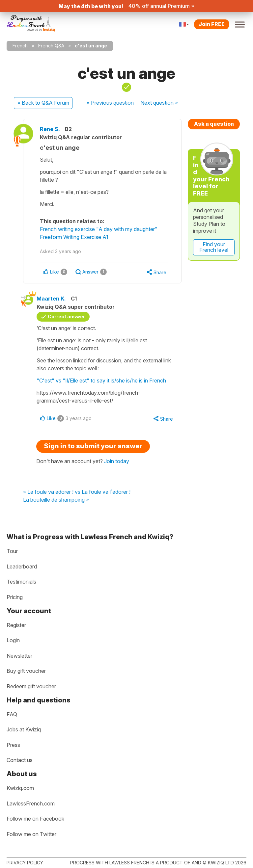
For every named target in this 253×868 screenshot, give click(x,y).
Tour (12, 551)
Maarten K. (51, 299)
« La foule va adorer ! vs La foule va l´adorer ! (77, 492)
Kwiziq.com (20, 788)
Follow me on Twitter (31, 834)
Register (16, 625)
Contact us (20, 760)
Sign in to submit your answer (93, 446)
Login (13, 640)
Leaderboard (22, 566)
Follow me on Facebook (35, 819)
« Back (43, 103)
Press (13, 745)
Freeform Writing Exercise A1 (74, 237)
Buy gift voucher (26, 671)
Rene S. (50, 129)
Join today (117, 461)
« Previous (110, 103)
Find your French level (214, 247)
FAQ (12, 714)
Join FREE (212, 24)
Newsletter (19, 656)
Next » (159, 103)
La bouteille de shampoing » (56, 500)
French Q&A (51, 46)
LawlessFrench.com (31, 803)
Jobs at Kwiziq (24, 729)
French (20, 46)
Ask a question (214, 124)
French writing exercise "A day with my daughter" (99, 229)
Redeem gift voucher (31, 686)
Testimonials (21, 582)
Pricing (15, 597)
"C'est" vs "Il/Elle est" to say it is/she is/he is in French (101, 381)
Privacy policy (25, 863)
